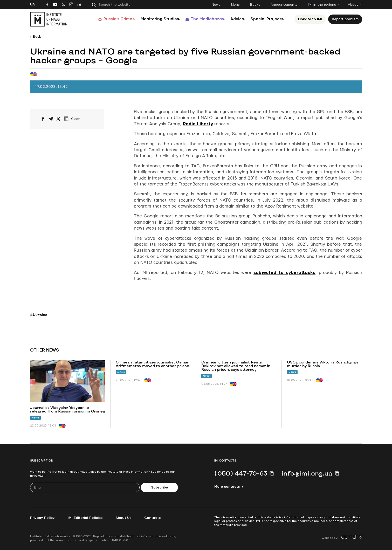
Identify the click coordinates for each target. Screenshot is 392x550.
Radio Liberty (198, 124)
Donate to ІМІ (310, 19)
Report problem (345, 19)
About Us (123, 518)
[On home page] (49, 19)
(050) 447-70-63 (241, 473)
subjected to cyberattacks (284, 273)
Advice (232, 19)
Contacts (152, 518)
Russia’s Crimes (106, 19)
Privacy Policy (42, 518)
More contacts (227, 487)
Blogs (235, 5)
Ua (32, 4)
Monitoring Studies (149, 19)
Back (37, 37)
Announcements (284, 5)
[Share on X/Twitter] (58, 119)
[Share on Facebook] (43, 119)
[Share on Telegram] (51, 119)
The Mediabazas (199, 19)
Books (255, 5)
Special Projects (265, 19)
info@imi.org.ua (307, 473)
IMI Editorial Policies (85, 518)
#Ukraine (39, 315)
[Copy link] (79, 119)
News (216, 5)
